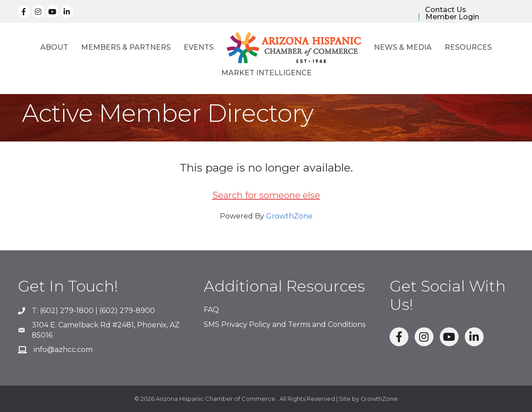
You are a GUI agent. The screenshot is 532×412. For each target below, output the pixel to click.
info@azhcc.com (63, 350)
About (54, 47)
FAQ (211, 310)
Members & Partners (126, 47)
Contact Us (446, 10)
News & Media (403, 47)
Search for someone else (266, 195)
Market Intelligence (266, 73)
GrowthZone (289, 216)
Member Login (452, 17)
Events (199, 47)
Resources (468, 47)
